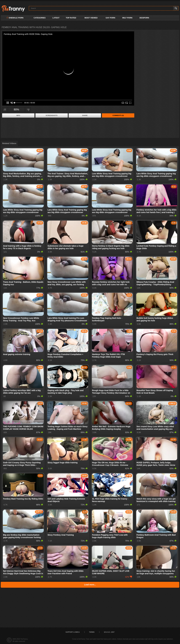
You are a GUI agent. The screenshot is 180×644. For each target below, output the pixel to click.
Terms (92, 632)
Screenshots (52, 115)
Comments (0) (118, 115)
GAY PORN (110, 18)
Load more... (90, 585)
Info (18, 115)
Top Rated (71, 18)
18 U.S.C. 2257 (109, 632)
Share (85, 115)
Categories (40, 18)
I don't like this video (28, 110)
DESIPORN (144, 18)
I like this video (5, 110)
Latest (56, 18)
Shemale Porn (15, 18)
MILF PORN (127, 18)
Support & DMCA (73, 632)
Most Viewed (91, 18)
